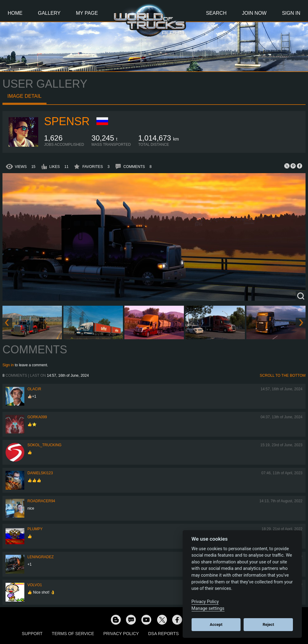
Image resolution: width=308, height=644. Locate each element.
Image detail (24, 96)
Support (32, 634)
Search (216, 13)
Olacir (34, 389)
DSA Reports (163, 634)
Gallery (49, 13)
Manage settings (208, 608)
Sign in (8, 365)
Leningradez (41, 557)
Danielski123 (40, 473)
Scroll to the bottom (283, 376)
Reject (268, 624)
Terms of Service (73, 634)
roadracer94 (41, 501)
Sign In (291, 13)
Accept (216, 624)
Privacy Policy (121, 634)
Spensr (67, 121)
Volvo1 (35, 585)
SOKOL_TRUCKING (45, 445)
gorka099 (37, 417)
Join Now (254, 13)
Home (15, 13)
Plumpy (35, 529)
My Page (87, 13)
